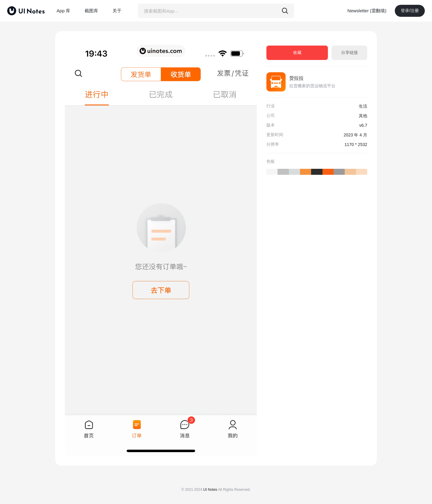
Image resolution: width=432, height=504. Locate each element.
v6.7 (363, 125)
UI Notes (210, 490)
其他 (363, 116)
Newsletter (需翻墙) (367, 11)
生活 (363, 106)
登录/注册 (410, 10)
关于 (117, 11)
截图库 (91, 11)
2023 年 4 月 (355, 135)
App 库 (64, 11)
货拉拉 (296, 78)
